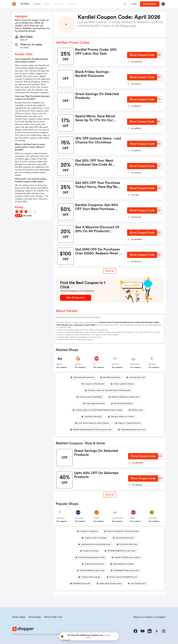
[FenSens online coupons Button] (90, 577)
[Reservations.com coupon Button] (122, 564)
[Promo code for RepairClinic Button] (90, 397)
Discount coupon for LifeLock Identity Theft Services (109, 390)
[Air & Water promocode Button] (93, 564)
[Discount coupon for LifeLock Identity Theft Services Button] (108, 391)
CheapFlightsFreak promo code (126, 570)
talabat (96, 518)
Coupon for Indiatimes (89, 531)
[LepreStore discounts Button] (92, 417)
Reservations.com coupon (123, 564)
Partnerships (35, 617)
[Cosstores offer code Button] (127, 544)
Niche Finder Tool (53, 617)
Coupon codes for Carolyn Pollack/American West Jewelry (99, 410)
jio (94, 364)
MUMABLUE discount (82, 584)
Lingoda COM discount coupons (127, 557)
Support (162, 617)
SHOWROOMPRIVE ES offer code (121, 551)
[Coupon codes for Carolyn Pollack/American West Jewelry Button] (98, 410)
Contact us (150, 617)
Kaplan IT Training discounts (129, 423)
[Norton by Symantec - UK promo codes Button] (122, 531)
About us (138, 617)
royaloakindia (117, 518)
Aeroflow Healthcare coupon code (125, 397)
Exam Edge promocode (95, 404)
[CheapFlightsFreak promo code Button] (125, 571)
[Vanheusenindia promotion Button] (83, 377)
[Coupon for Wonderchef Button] (94, 384)
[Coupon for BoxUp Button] (90, 551)
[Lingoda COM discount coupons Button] (126, 557)
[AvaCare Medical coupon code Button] (91, 571)
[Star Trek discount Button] (137, 584)
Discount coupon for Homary (122, 417)
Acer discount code (137, 377)
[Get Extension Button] (76, 298)
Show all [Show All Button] (110, 271)
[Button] (134, 4)
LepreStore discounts (93, 417)
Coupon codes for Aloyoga (95, 538)
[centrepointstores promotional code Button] (95, 544)
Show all (110, 495)
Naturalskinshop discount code (133, 430)
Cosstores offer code (128, 544)
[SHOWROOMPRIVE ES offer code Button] (120, 551)
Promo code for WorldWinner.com (123, 577)
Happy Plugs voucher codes (110, 584)
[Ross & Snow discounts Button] (122, 404)
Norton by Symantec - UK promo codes (123, 531)
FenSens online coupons (91, 577)
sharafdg (152, 518)
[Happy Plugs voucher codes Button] (109, 584)
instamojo (79, 518)
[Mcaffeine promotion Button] (111, 377)
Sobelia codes (137, 410)
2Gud (132, 518)
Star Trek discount (138, 584)
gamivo (78, 364)
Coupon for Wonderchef (95, 384)
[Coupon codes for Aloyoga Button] (94, 538)
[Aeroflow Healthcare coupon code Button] (124, 397)
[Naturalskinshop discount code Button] (132, 430)
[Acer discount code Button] (136, 377)
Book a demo (19, 617)
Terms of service (54, 634)
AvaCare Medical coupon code (92, 570)
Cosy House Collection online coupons (93, 423)
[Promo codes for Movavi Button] (123, 384)
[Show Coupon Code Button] (142, 56)
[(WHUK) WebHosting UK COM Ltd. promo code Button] (91, 430)
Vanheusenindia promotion (83, 377)
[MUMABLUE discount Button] (81, 584)
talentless (61, 518)
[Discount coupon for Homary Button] (121, 417)
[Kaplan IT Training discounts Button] (128, 423)
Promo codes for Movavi (124, 384)
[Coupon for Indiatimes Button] (88, 531)
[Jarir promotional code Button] (124, 538)
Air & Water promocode (94, 564)
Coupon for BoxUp (91, 551)
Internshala (135, 364)
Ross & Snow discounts (123, 404)
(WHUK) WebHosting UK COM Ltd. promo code (92, 430)
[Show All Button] (110, 495)
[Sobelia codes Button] (136, 410)
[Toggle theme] (163, 4)
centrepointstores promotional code (96, 544)
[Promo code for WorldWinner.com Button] (122, 577)
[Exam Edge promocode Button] (94, 404)
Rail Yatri (115, 364)
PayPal (59, 364)
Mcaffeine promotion (111, 377)
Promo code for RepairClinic (91, 397)
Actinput (152, 364)
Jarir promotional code (125, 538)
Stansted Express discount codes (92, 557)
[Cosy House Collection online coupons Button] (92, 423)
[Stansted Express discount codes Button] (91, 557)
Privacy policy (39, 634)
